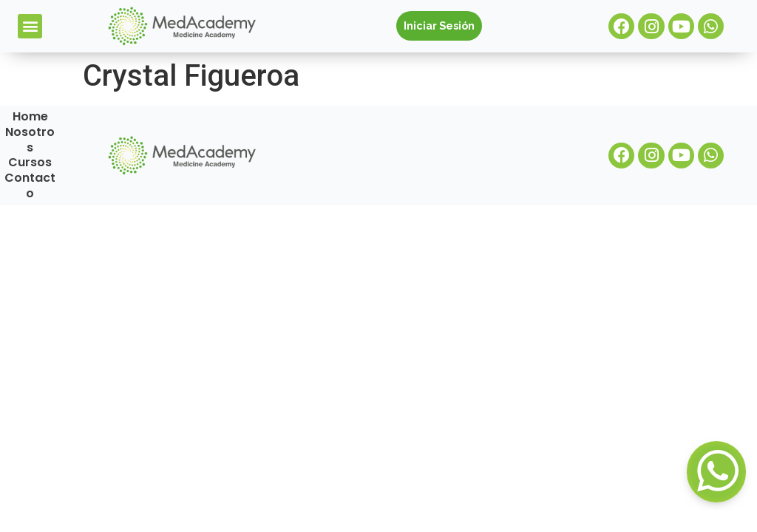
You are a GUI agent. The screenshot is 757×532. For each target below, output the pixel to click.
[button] (30, 26)
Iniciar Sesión (439, 25)
